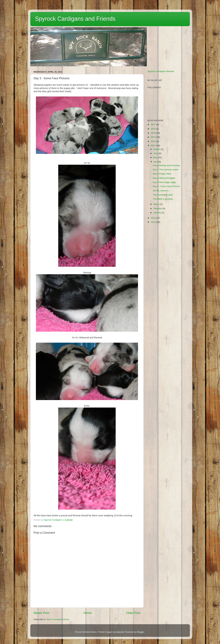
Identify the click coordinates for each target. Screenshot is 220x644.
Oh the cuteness (161, 191)
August (157, 149)
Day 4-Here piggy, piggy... (165, 182)
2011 (153, 218)
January (158, 213)
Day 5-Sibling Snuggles (164, 178)
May (156, 157)
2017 (153, 124)
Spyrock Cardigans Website (161, 71)
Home (88, 613)
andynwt (120, 632)
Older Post (133, 613)
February (158, 208)
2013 (153, 141)
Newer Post (41, 613)
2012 (153, 145)
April (156, 162)
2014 (153, 137)
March (157, 204)
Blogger (141, 632)
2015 (153, 133)
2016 (153, 129)
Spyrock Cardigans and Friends (75, 19)
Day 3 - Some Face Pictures (166, 186)
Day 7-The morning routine (166, 170)
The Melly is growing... (164, 199)
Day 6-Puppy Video (162, 174)
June (156, 153)
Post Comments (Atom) (58, 619)
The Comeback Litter (163, 195)
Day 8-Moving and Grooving (166, 165)
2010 (153, 222)
